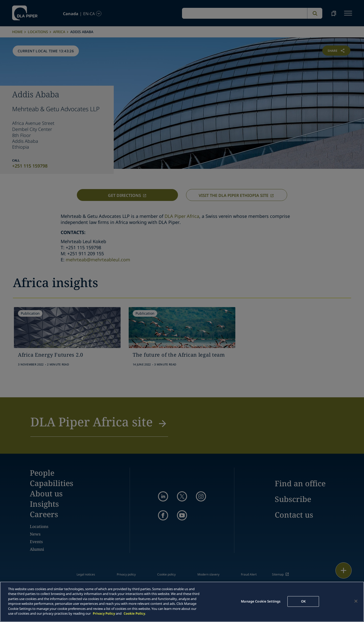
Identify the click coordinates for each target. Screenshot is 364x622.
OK (303, 601)
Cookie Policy (134, 613)
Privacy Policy (104, 613)
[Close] (356, 601)
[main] (182, 602)
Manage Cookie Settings (261, 601)
